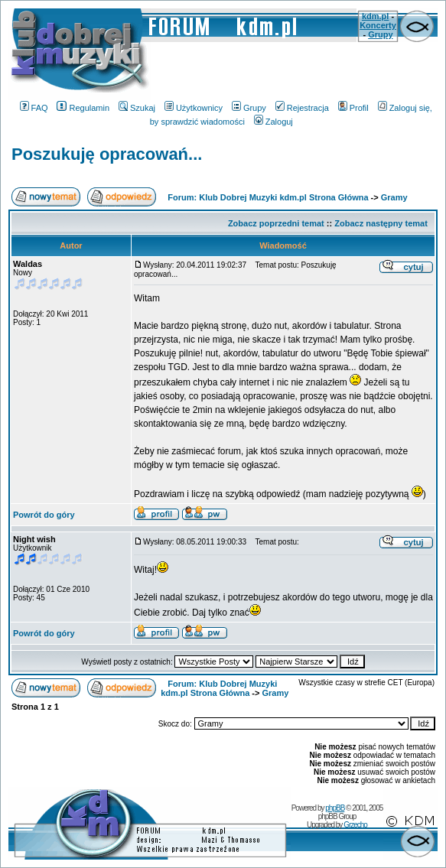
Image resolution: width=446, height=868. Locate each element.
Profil (353, 108)
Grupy (380, 34)
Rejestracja (302, 108)
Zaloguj (273, 122)
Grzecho (355, 825)
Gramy (394, 197)
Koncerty (378, 25)
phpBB (335, 808)
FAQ (34, 108)
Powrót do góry (44, 515)
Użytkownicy (194, 108)
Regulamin (83, 108)
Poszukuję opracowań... (107, 154)
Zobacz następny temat (381, 223)
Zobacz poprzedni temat (276, 223)
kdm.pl (375, 16)
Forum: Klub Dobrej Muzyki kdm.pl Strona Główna (268, 197)
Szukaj (137, 108)
